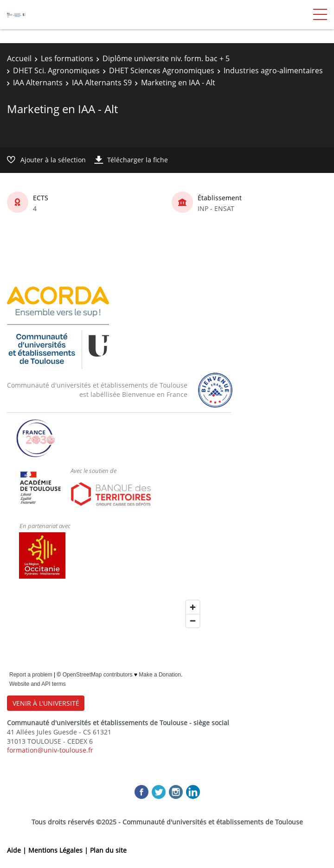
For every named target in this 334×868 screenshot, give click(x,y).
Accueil (19, 58)
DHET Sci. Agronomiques (56, 70)
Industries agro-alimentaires (273, 70)
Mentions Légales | (59, 850)
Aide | (18, 850)
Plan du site (108, 850)
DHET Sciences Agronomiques (162, 70)
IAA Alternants (38, 83)
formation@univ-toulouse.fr (50, 750)
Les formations (67, 58)
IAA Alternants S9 (102, 83)
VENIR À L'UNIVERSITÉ (46, 703)
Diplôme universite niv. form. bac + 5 (166, 58)
